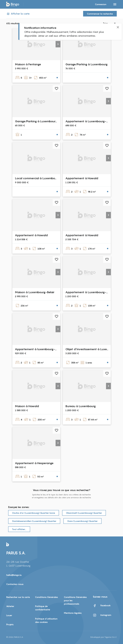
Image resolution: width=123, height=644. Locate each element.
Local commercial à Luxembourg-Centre (43, 178)
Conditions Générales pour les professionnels (75, 600)
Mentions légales (73, 613)
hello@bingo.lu (14, 575)
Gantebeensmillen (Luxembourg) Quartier (34, 521)
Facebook (102, 606)
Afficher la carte (18, 14)
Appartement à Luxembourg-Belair (90, 292)
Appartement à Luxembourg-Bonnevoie (93, 121)
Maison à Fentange (28, 64)
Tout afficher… (19, 529)
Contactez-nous (15, 584)
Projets (10, 624)
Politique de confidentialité (43, 608)
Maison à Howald (27, 406)
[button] (58, 44)
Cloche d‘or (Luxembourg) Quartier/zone (34, 513)
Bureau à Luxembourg (80, 406)
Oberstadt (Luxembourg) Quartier (84, 513)
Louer (9, 615)
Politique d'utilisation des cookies (46, 620)
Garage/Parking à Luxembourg (86, 64)
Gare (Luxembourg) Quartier (82, 521)
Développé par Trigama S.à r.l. (104, 637)
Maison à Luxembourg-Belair (35, 292)
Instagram (102, 615)
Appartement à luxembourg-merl (38, 349)
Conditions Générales (47, 597)
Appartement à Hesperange (34, 463)
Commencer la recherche (100, 14)
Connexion (101, 4)
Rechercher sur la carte (18, 597)
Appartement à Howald (82, 178)
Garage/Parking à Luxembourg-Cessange (43, 121)
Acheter (10, 606)
